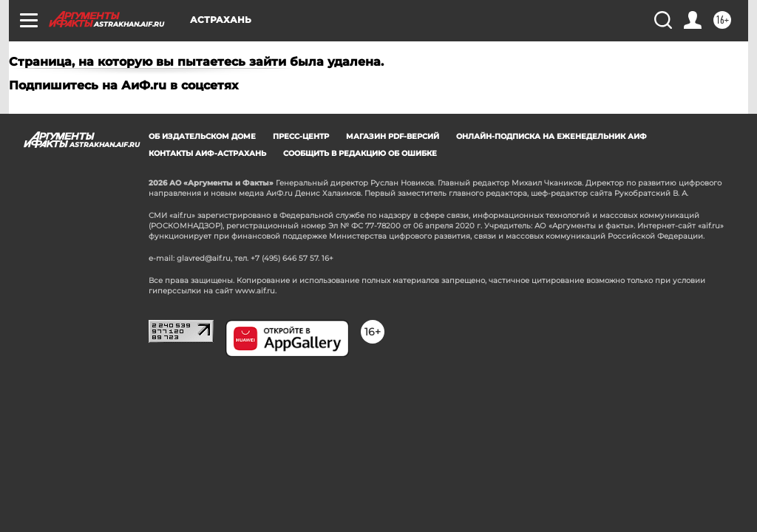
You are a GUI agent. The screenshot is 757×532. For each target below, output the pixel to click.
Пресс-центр (301, 136)
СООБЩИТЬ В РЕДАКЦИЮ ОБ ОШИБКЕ (360, 153)
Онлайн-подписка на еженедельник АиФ (551, 136)
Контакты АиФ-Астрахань (207, 153)
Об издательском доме (202, 136)
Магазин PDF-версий (393, 136)
